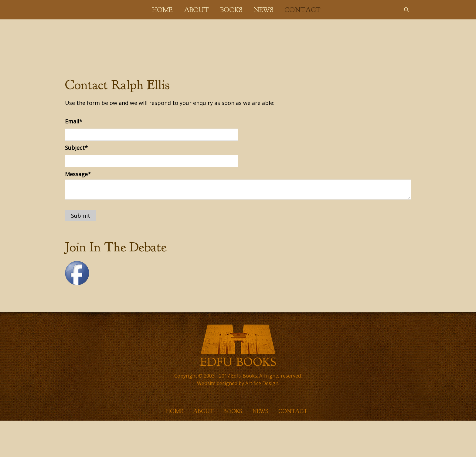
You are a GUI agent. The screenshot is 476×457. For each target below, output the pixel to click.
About (196, 10)
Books (231, 10)
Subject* (76, 148)
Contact (303, 10)
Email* (74, 121)
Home (162, 10)
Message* (78, 174)
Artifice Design (262, 383)
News (263, 10)
